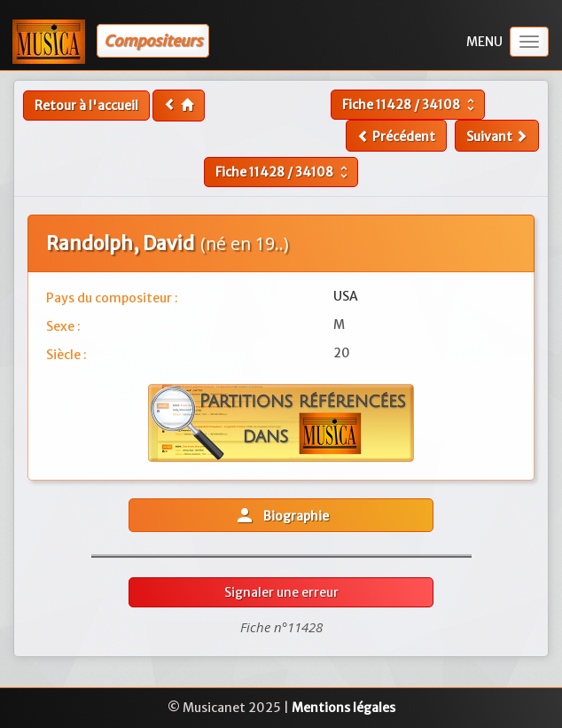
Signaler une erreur (281, 592)
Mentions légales (343, 708)
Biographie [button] (281, 515)
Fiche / (410, 105)
